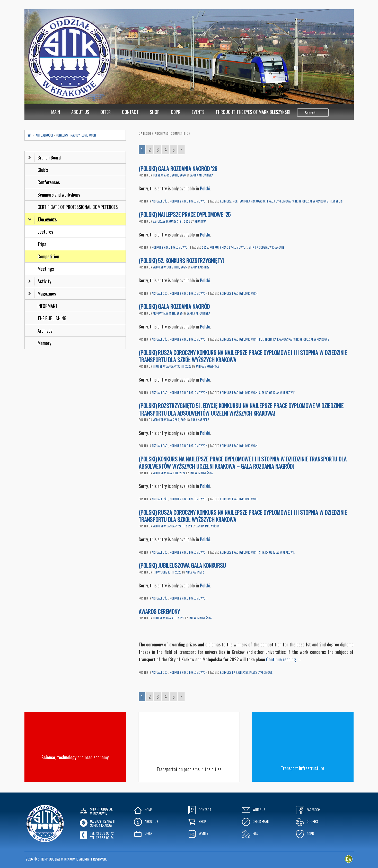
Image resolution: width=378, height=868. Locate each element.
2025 (205, 247)
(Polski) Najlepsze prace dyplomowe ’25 (185, 214)
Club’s (43, 170)
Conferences (49, 182)
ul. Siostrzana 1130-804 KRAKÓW (103, 823)
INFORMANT (48, 306)
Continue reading (284, 659)
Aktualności (160, 201)
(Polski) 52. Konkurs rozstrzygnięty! (181, 260)
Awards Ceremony (160, 611)
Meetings (46, 269)
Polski (205, 188)
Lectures (45, 232)
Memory (44, 343)
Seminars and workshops (59, 195)
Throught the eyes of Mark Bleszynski (253, 112)
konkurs (226, 201)
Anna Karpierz (200, 267)
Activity (40, 281)
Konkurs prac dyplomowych (228, 247)
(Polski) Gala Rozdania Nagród (174, 306)
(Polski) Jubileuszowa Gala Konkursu (182, 565)
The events (42, 219)
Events (198, 112)
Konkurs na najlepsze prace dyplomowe (246, 672)
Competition (48, 256)
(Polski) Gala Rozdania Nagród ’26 (178, 168)
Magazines (42, 293)
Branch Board (45, 157)
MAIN (56, 112)
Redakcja (200, 221)
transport (336, 201)
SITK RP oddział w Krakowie (310, 201)
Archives (45, 331)
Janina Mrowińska (202, 175)
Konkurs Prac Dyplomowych (189, 201)
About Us (80, 112)
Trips (42, 244)
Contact (130, 112)
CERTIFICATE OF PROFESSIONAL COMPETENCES (78, 207)
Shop (155, 112)
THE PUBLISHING (52, 318)
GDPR (176, 112)
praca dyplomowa (279, 201)
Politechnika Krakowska (249, 201)
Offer (106, 112)
